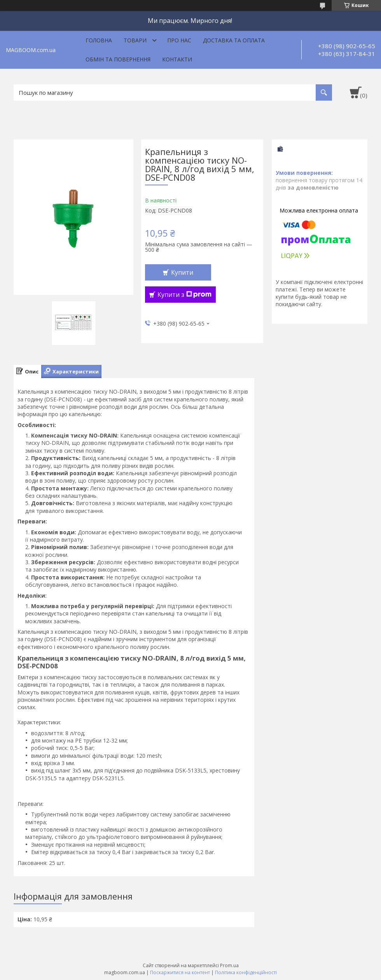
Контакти (177, 59)
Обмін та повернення (118, 59)
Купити (182, 272)
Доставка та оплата (234, 40)
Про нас (179, 40)
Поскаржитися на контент (180, 972)
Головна (99, 40)
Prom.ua (229, 965)
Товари (135, 40)
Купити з (184, 295)
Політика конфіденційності (246, 972)
